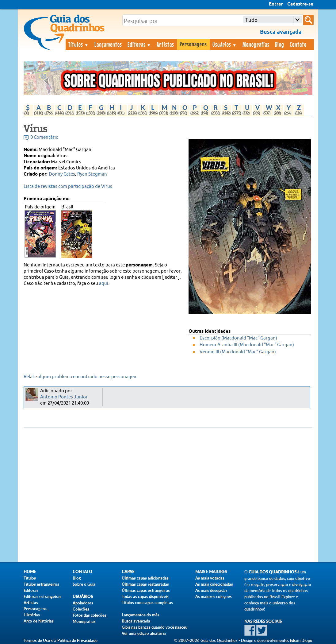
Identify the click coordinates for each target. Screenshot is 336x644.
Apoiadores (83, 603)
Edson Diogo (301, 640)
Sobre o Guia (84, 584)
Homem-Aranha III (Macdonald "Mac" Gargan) (247, 345)
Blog (280, 44)
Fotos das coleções (90, 615)
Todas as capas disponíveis (145, 596)
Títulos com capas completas (147, 603)
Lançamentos (108, 44)
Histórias (32, 615)
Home (30, 572)
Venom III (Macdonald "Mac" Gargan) (238, 352)
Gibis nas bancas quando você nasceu (155, 627)
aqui (104, 283)
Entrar (276, 4)
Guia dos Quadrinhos (273, 572)
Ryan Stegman (92, 174)
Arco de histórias (39, 621)
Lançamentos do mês (141, 615)
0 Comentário (44, 137)
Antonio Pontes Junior (64, 397)
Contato (298, 44)
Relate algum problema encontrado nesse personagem (81, 377)
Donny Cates (62, 174)
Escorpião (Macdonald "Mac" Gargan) (238, 338)
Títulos (79, 44)
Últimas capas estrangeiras (146, 590)
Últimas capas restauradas (145, 584)
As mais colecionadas (214, 584)
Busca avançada (136, 621)
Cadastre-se (300, 4)
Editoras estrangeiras (42, 596)
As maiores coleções (214, 596)
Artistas (165, 44)
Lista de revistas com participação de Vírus (68, 186)
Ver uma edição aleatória (144, 633)
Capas (128, 572)
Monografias (256, 44)
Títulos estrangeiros (41, 584)
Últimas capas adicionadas (145, 578)
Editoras (139, 44)
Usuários (225, 44)
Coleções (81, 609)
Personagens (193, 44)
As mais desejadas (211, 590)
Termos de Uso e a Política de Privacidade (61, 640)
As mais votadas (210, 578)
